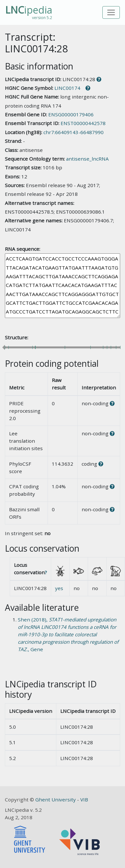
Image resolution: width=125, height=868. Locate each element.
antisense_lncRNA (87, 159)
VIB (84, 799)
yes (59, 588)
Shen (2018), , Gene (68, 634)
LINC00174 (67, 88)
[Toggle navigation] (111, 12)
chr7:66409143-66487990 (74, 132)
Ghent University (56, 799)
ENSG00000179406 (71, 114)
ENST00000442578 (83, 123)
